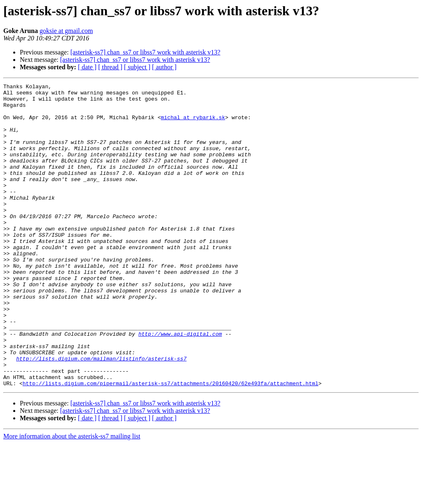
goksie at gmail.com (66, 31)
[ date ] (87, 67)
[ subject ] (137, 67)
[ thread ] (110, 67)
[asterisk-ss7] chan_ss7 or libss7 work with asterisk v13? (145, 52)
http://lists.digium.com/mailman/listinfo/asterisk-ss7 (101, 414)
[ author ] (164, 67)
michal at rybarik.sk (193, 125)
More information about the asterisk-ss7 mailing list (72, 497)
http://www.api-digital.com (180, 384)
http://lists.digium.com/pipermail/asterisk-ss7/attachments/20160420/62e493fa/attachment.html (171, 444)
